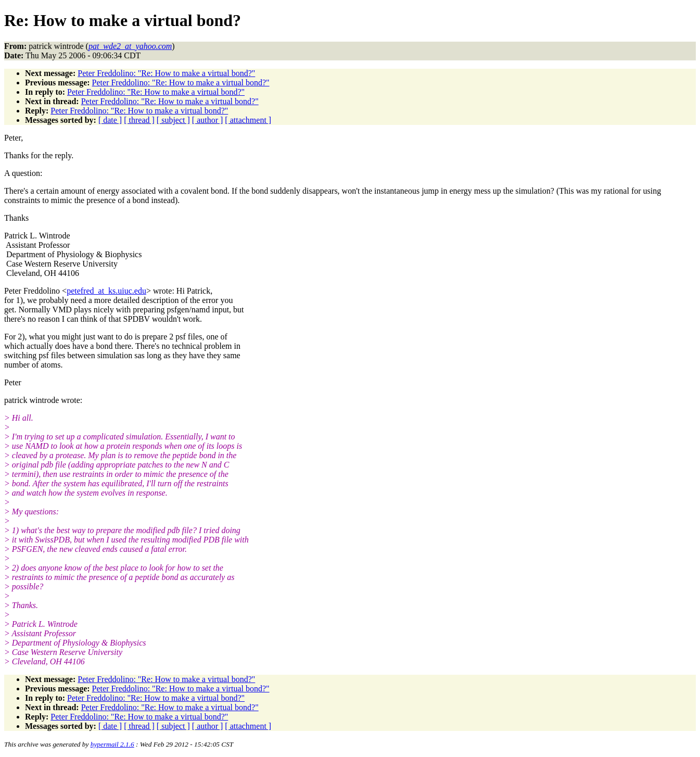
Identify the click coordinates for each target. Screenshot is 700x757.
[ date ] (110, 120)
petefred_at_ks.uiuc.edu (106, 291)
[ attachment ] (248, 120)
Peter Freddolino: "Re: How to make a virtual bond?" (166, 73)
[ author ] (208, 120)
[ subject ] (173, 120)
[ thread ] (139, 120)
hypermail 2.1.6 (112, 744)
